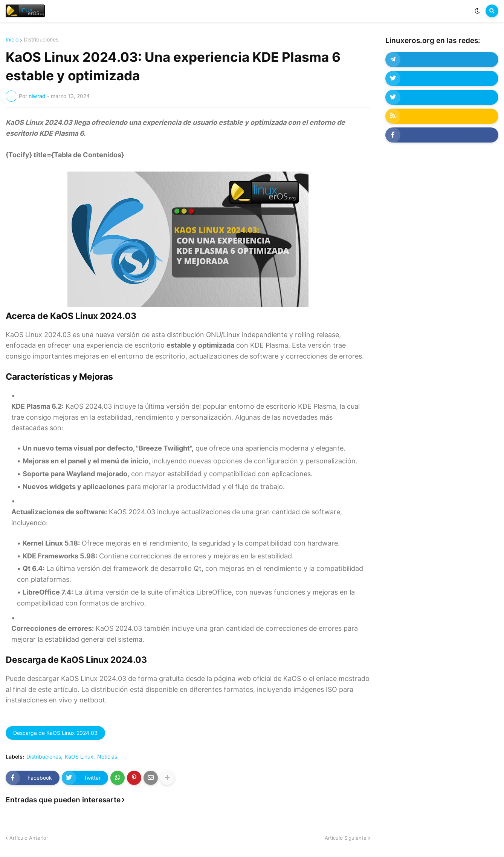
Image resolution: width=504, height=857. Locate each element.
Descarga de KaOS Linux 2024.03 (55, 733)
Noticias (107, 757)
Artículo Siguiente (346, 838)
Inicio (12, 40)
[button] (477, 11)
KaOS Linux (79, 757)
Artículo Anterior (29, 838)
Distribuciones (41, 40)
